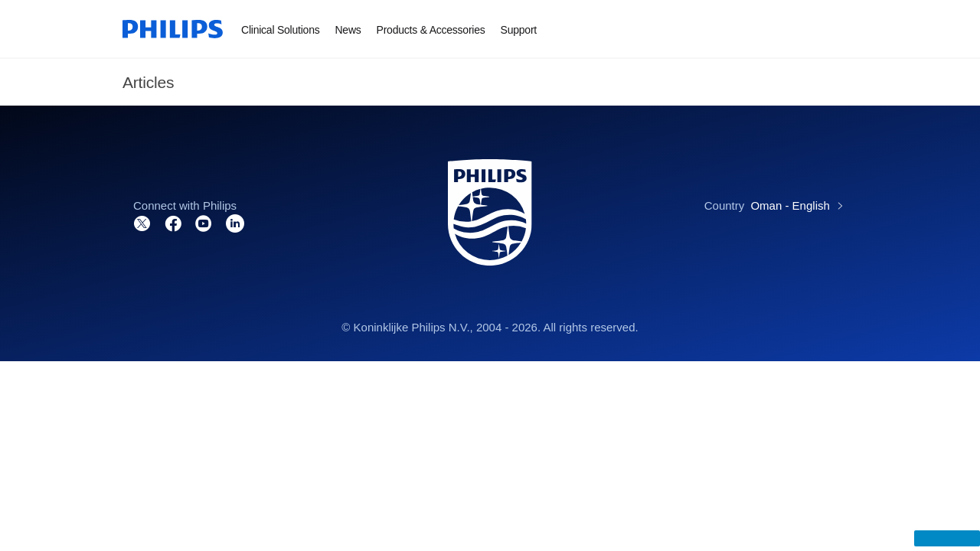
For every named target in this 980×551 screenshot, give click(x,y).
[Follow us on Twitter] (142, 222)
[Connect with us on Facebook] (173, 222)
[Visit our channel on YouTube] (204, 222)
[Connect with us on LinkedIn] (235, 222)
